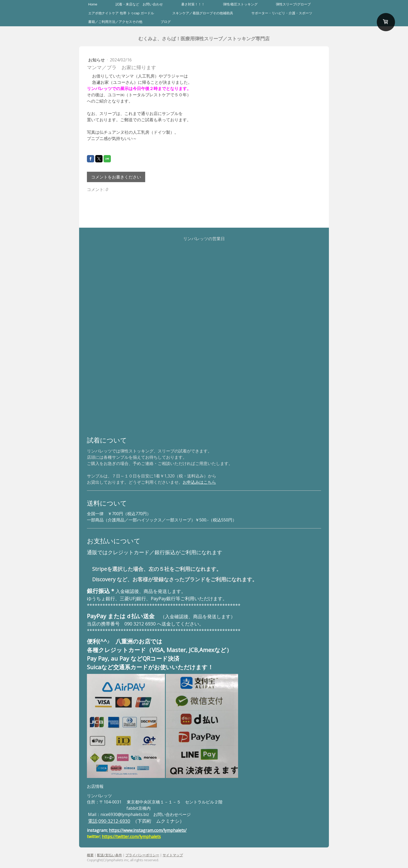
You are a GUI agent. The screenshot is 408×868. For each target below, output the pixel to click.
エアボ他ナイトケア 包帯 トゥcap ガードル (121, 13)
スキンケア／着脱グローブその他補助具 (203, 13)
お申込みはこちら (199, 482)
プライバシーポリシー (142, 855)
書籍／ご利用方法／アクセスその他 (115, 22)
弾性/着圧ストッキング (240, 4)
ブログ (166, 22)
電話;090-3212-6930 (109, 821)
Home (93, 4)
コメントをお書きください (116, 177)
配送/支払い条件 (110, 855)
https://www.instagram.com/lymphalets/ (148, 830)
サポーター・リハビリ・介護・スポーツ (282, 13)
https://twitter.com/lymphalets (131, 837)
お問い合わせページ (172, 814)
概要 (90, 855)
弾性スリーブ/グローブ (293, 4)
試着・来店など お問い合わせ (139, 4)
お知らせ (97, 60)
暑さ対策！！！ (193, 4)
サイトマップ (173, 855)
